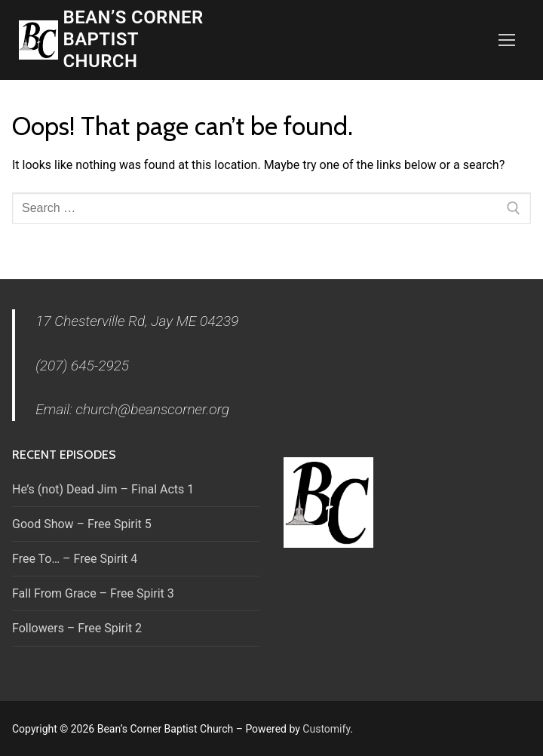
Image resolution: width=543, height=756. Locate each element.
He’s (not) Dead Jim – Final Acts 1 (103, 489)
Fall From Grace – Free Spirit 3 (93, 593)
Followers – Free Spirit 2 (77, 628)
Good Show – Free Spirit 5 (82, 524)
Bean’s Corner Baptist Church (133, 39)
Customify (326, 729)
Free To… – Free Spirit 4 (75, 559)
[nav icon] (507, 40)
